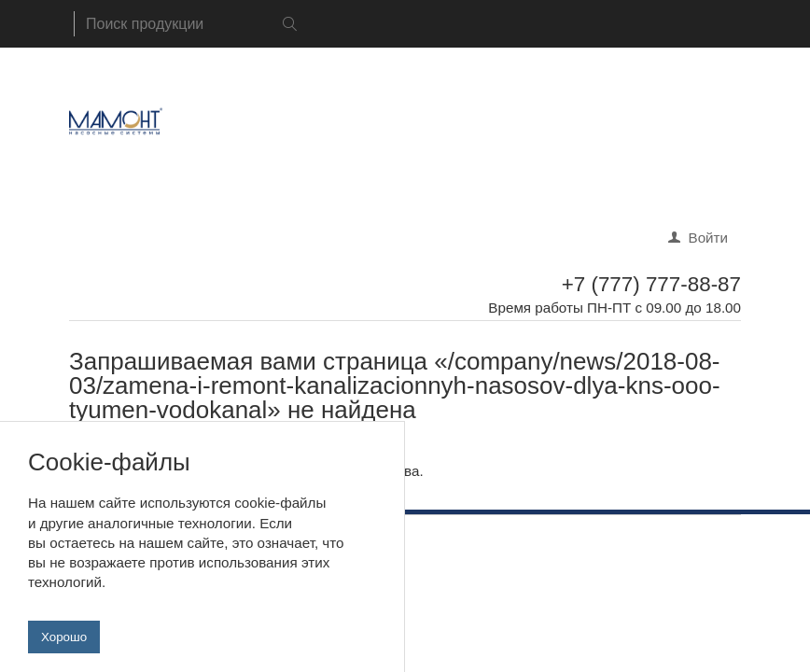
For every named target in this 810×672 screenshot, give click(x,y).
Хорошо (64, 645)
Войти (709, 238)
